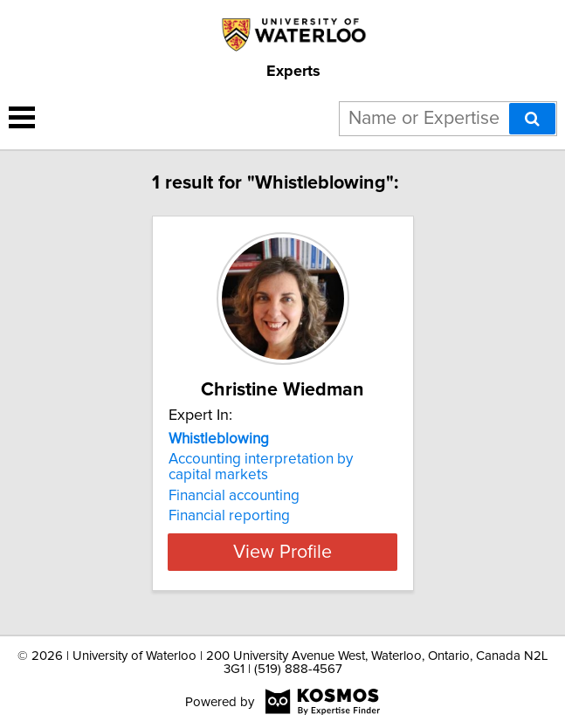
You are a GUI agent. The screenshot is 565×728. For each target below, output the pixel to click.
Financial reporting (229, 516)
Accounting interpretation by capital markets (261, 467)
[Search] (532, 119)
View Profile (282, 552)
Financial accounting (234, 496)
